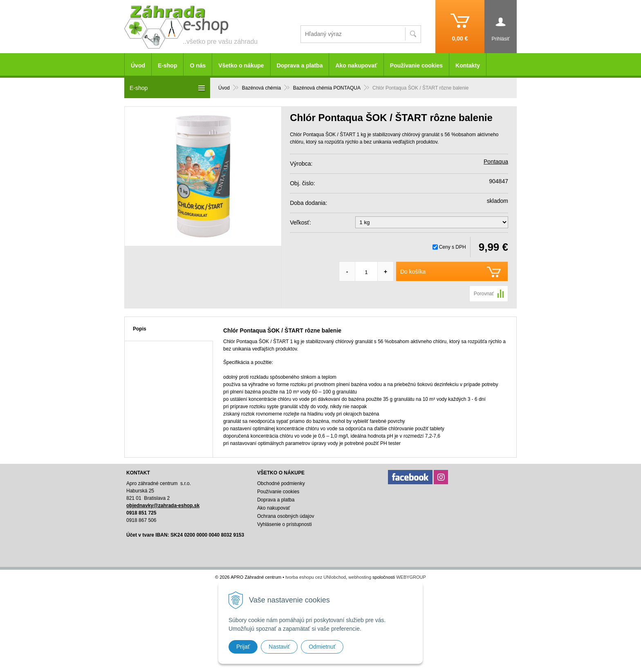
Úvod (138, 65)
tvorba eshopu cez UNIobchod (316, 577)
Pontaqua (496, 162)
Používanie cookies (416, 65)
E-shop (167, 65)
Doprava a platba (300, 65)
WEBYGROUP (411, 577)
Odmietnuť (322, 647)
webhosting (360, 577)
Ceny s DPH (453, 247)
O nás (198, 65)
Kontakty (468, 65)
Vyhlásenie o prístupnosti (285, 524)
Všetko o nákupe (241, 65)
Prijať (243, 647)
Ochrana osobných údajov (286, 516)
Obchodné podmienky (281, 483)
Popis (140, 329)
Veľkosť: (300, 223)
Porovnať (484, 294)
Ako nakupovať (356, 65)
